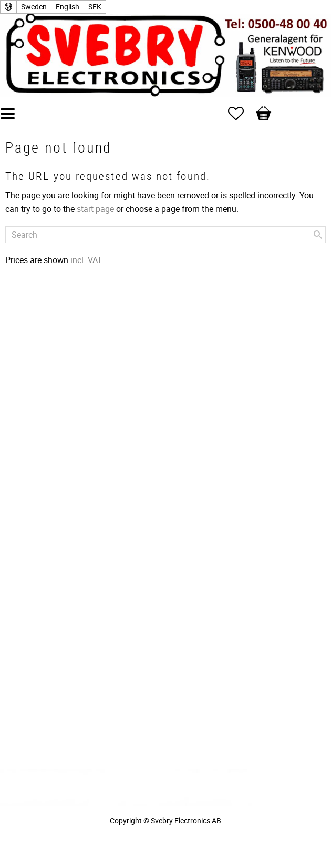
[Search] (318, 235)
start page (95, 209)
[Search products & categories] (165, 235)
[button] (241, 114)
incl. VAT (86, 260)
